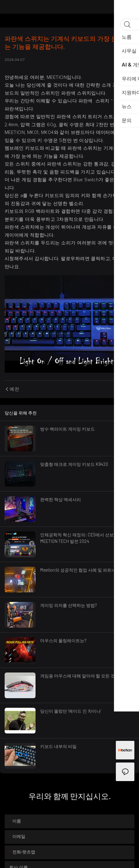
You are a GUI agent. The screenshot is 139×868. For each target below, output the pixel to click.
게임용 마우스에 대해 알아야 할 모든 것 (78, 676)
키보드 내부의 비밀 (58, 746)
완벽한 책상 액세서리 (61, 499)
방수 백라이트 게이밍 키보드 (67, 429)
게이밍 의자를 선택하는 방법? (68, 605)
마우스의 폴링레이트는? (63, 640)
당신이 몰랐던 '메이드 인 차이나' (71, 711)
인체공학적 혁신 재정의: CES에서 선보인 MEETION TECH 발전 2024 (79, 538)
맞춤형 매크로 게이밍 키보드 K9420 (74, 464)
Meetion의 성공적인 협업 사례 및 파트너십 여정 (85, 570)
